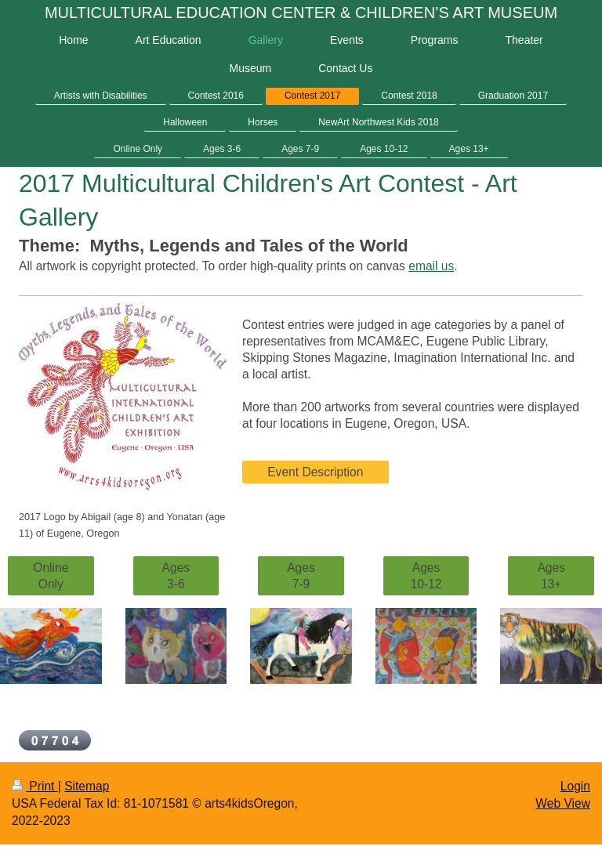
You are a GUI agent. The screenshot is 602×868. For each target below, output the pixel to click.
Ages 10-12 (426, 576)
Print (35, 786)
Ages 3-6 (176, 576)
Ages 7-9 (301, 576)
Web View (563, 803)
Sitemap (87, 786)
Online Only (51, 576)
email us (431, 266)
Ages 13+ (551, 576)
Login (575, 786)
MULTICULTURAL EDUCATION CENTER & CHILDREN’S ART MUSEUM (301, 13)
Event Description (315, 472)
